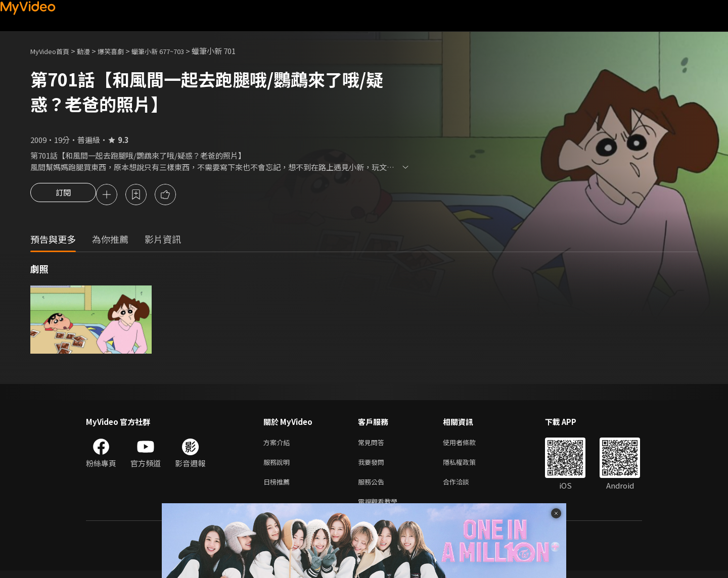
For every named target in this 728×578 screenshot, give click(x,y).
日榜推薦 (279, 487)
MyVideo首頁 (53, 51)
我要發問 (373, 466)
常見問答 (373, 444)
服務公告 (373, 487)
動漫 (92, 51)
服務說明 (279, 466)
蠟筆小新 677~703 (175, 51)
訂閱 (63, 196)
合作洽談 (464, 487)
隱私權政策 (468, 466)
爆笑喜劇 (122, 51)
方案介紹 (279, 444)
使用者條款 (468, 444)
